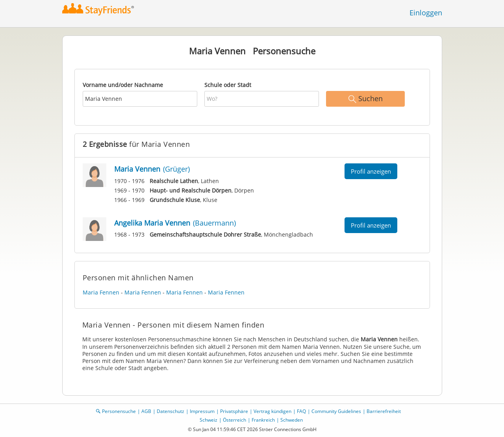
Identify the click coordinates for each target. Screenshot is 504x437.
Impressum (202, 411)
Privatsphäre (234, 411)
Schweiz (208, 420)
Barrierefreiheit (384, 411)
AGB (146, 411)
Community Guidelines (336, 411)
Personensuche (119, 411)
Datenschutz (170, 411)
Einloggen (426, 13)
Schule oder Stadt (228, 85)
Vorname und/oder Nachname (123, 85)
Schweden (292, 420)
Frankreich (263, 420)
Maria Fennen (101, 292)
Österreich (234, 420)
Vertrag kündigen (272, 411)
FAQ (301, 411)
